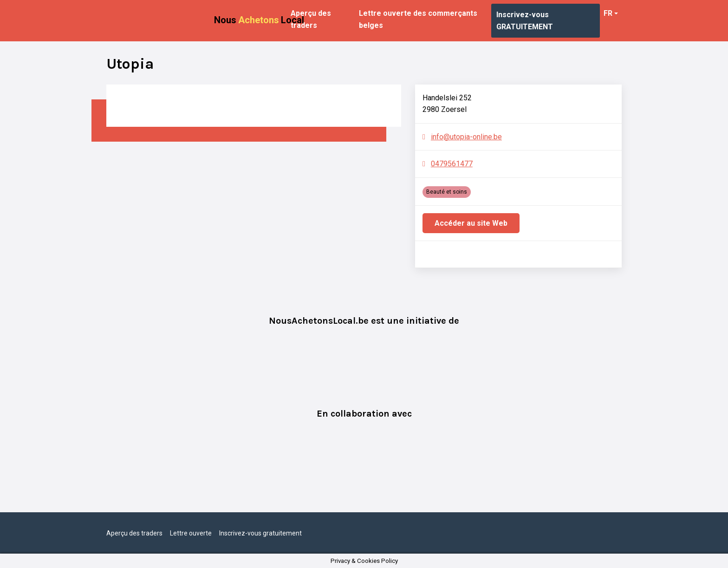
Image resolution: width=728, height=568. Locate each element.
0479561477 (452, 164)
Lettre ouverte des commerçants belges (418, 19)
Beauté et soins (447, 192)
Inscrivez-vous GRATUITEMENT (525, 21)
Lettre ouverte (191, 533)
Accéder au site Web (471, 223)
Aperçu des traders (311, 19)
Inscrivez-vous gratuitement (260, 533)
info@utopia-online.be (466, 137)
